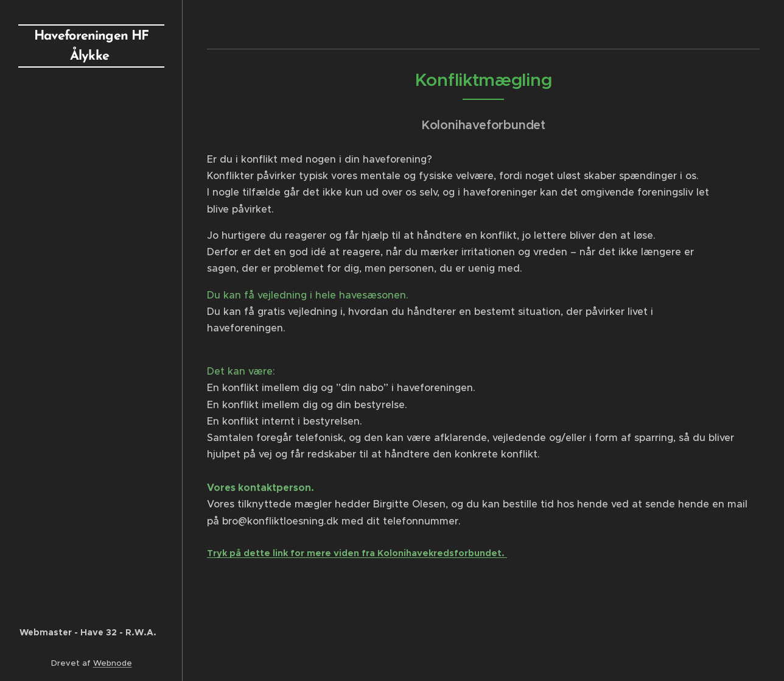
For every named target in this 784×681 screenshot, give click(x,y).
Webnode (113, 663)
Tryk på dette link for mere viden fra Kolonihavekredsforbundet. (357, 553)
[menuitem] (91, 115)
